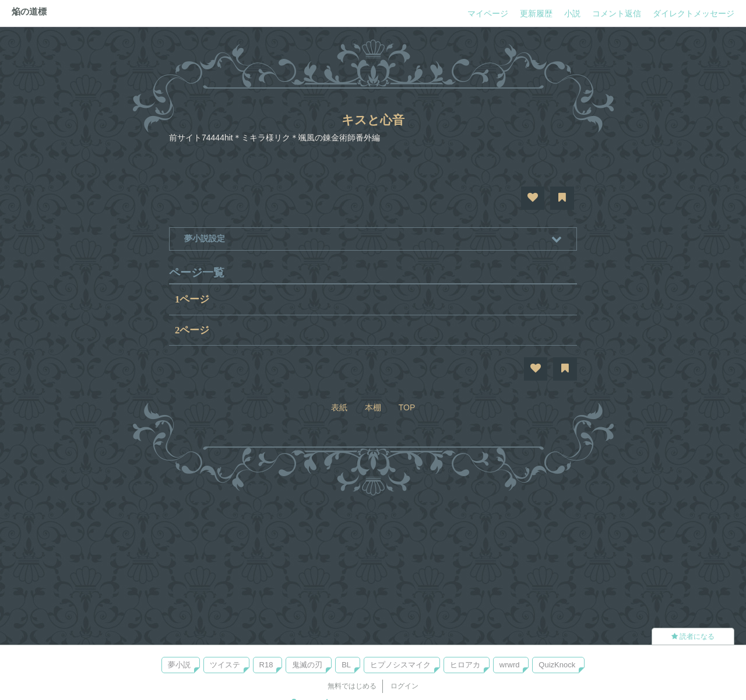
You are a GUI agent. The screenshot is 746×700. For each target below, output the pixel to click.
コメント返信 (617, 13)
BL (346, 665)
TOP (407, 407)
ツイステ (225, 665)
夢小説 (179, 665)
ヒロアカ (465, 665)
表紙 (339, 407)
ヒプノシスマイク (400, 665)
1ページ (192, 299)
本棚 (373, 407)
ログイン (404, 686)
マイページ (488, 13)
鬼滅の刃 (307, 665)
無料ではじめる (352, 686)
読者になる (693, 636)
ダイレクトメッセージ (694, 13)
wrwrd (510, 665)
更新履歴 (536, 13)
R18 (266, 665)
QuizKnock (557, 665)
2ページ (192, 330)
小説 (572, 13)
